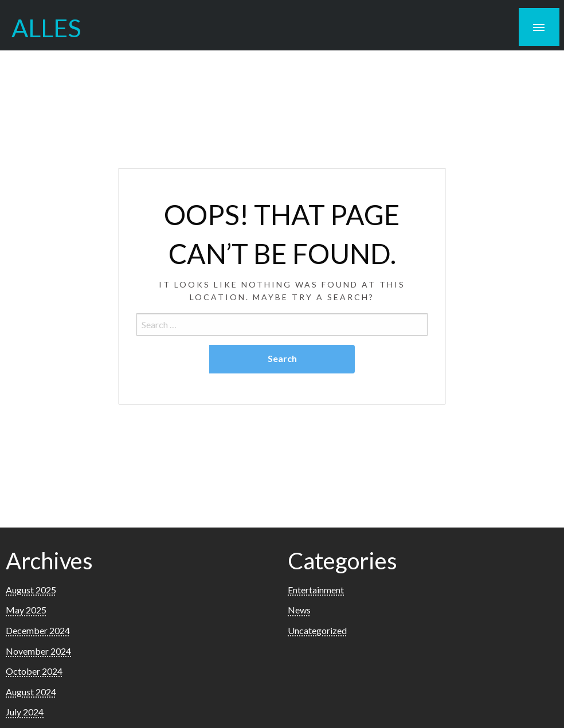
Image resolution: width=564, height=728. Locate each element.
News (299, 610)
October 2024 (34, 671)
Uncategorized (317, 630)
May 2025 (26, 610)
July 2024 (25, 712)
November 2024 (38, 651)
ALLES (46, 27)
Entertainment (316, 590)
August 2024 (31, 692)
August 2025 (31, 590)
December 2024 (38, 630)
